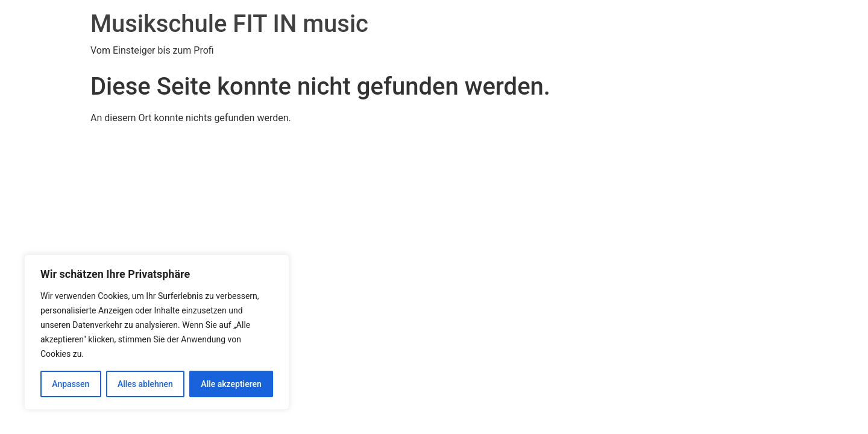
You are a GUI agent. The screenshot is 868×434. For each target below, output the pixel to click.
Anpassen (71, 384)
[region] (157, 332)
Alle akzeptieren (231, 384)
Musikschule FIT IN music (229, 24)
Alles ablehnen (145, 384)
